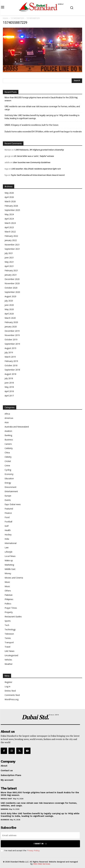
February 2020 (11, 322)
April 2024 (9, 219)
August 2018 (10, 374)
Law (7, 547)
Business (9, 440)
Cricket (8, 461)
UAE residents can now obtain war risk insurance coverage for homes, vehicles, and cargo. (42, 108)
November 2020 (12, 283)
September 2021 (12, 249)
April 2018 (9, 391)
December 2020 (12, 279)
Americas (9, 418)
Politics (8, 604)
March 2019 (10, 357)
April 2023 (9, 227)
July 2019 (9, 352)
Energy (8, 483)
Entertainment (11, 491)
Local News (10, 556)
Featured (9, 509)
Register (8, 682)
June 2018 (9, 383)
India (7, 539)
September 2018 (12, 370)
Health (8, 530)
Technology (10, 629)
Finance (8, 513)
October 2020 (11, 288)
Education (9, 478)
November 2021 (12, 245)
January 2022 (11, 240)
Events (8, 500)
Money (8, 573)
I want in (40, 844)
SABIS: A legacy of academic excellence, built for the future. (32, 125)
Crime (7, 465)
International (10, 543)
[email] (40, 835)
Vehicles (8, 660)
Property (9, 612)
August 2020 (10, 296)
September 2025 (12, 210)
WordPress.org (12, 699)
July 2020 (9, 301)
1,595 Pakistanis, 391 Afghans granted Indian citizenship (39, 150)
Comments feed (12, 695)
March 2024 (10, 223)
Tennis (8, 638)
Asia (7, 422)
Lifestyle (8, 552)
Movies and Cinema (14, 578)
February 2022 (11, 236)
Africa (7, 414)
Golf (7, 526)
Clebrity (8, 457)
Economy (9, 474)
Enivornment (10, 487)
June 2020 (9, 305)
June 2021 (9, 258)
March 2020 (10, 318)
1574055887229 (17, 18)
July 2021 (9, 253)
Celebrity (9, 448)
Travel (7, 647)
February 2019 (11, 361)
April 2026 (9, 197)
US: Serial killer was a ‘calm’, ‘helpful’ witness (34, 156)
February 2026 (11, 206)
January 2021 (11, 275)
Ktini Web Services (42, 864)
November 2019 (12, 335)
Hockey (8, 535)
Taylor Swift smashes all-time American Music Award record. (38, 175)
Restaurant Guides (13, 617)
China (7, 453)
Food (7, 517)
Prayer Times (11, 608)
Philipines (9, 599)
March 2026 (10, 201)
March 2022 (10, 232)
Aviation (8, 431)
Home (5, 18)
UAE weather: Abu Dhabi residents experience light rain (36, 169)
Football (8, 522)
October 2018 (11, 365)
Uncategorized (11, 655)
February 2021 (11, 270)
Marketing (9, 565)
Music (7, 582)
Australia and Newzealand (17, 427)
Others (8, 591)
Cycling (8, 470)
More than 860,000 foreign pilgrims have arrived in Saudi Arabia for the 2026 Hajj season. (41, 99)
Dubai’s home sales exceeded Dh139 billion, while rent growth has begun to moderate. (43, 132)
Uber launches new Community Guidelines (31, 162)
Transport (9, 642)
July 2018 (9, 378)
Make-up (9, 560)
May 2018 (9, 387)
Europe (8, 496)
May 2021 (9, 262)
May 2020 (9, 309)
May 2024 (9, 214)
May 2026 (9, 193)
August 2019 (10, 348)
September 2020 (12, 292)
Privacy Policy (33, 851)
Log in (7, 686)
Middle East (10, 569)
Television (9, 634)
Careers (8, 444)
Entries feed (10, 691)
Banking (8, 435)
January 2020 (11, 327)
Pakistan (9, 595)
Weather (9, 664)
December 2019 (12, 331)
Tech (7, 625)
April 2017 (9, 396)
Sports (8, 621)
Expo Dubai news (13, 504)
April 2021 (9, 266)
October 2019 (11, 340)
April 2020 (9, 314)
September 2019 (12, 344)
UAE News (9, 651)
